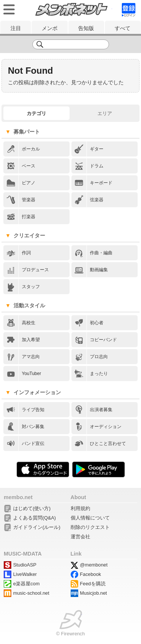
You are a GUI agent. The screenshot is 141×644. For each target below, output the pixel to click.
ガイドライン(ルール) (37, 527)
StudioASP (25, 565)
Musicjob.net (94, 593)
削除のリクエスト (90, 527)
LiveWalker (25, 574)
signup (129, 10)
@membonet (94, 565)
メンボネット (71, 9)
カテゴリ (36, 113)
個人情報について (90, 518)
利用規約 (80, 508)
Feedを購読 (93, 584)
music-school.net (31, 593)
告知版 (86, 28)
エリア (105, 113)
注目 (16, 28)
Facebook (91, 574)
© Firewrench (70, 634)
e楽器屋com (26, 584)
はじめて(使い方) (32, 508)
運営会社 (80, 537)
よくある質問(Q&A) (35, 518)
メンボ (50, 28)
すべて (123, 28)
